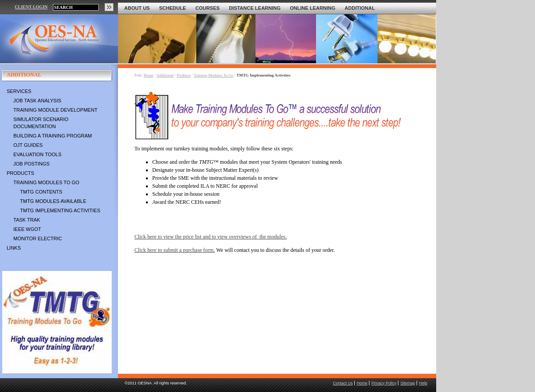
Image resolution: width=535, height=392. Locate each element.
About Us (137, 8)
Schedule (172, 8)
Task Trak (27, 220)
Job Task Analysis (37, 101)
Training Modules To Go (46, 182)
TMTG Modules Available (53, 201)
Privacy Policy (384, 383)
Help (423, 383)
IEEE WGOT (27, 229)
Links (14, 248)
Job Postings (31, 164)
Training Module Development (55, 110)
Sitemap (407, 383)
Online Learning (312, 8)
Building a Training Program (53, 136)
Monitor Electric (38, 238)
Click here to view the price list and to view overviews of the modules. (211, 237)
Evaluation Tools (37, 154)
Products (20, 173)
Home (149, 75)
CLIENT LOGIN (31, 7)
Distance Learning (255, 8)
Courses (207, 8)
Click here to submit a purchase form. (175, 250)
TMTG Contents (41, 192)
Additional (360, 8)
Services (19, 91)
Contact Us (343, 383)
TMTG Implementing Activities (60, 210)
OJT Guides (28, 145)
